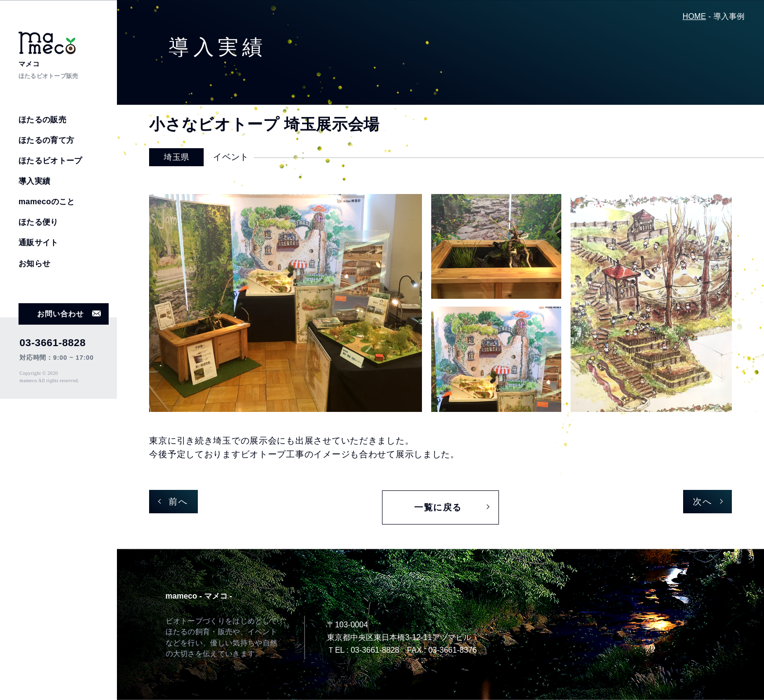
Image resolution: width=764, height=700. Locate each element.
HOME (694, 16)
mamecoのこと (47, 202)
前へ (178, 502)
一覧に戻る (438, 507)
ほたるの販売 (42, 120)
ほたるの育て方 (46, 140)
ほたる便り (38, 222)
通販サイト (38, 243)
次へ (702, 502)
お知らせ (34, 263)
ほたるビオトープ (50, 161)
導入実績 (34, 181)
